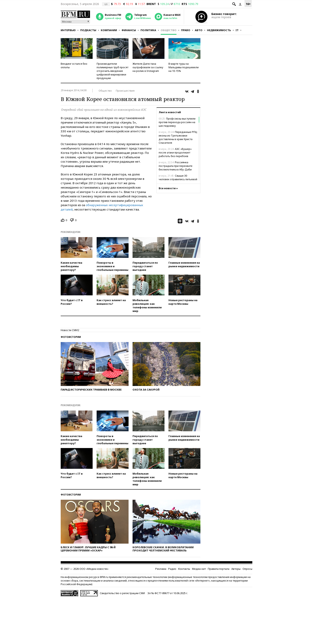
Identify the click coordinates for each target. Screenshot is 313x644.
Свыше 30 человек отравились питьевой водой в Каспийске (178, 179)
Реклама (161, 569)
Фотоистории (71, 337)
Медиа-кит (199, 569)
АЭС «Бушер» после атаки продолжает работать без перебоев (175, 152)
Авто (199, 30)
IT (237, 30)
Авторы (236, 569)
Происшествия (125, 91)
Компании (109, 30)
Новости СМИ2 (70, 330)
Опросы (247, 569)
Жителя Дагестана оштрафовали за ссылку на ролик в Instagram (148, 67)
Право (186, 30)
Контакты (184, 569)
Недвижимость (219, 30)
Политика (148, 30)
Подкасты (88, 30)
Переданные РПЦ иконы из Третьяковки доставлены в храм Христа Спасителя (178, 137)
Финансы (129, 30)
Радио (172, 569)
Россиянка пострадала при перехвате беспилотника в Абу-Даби (176, 166)
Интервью (68, 30)
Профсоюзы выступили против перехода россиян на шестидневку (177, 122)
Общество (169, 30)
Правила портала (219, 569)
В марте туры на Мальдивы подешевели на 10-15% (184, 67)
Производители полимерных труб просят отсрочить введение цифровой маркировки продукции (112, 71)
